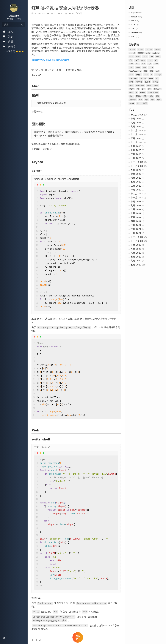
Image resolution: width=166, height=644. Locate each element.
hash (146, 75)
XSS (145, 71)
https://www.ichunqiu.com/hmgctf (50, 60)
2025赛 (141, 53)
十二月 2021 (137, 194)
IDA (131, 60)
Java (143, 60)
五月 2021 (136, 217)
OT (156, 60)
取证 (131, 85)
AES (148, 53)
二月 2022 (136, 186)
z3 (157, 78)
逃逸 (139, 103)
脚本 (159, 100)
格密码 (143, 93)
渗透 (157, 96)
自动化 (132, 103)
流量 (145, 96)
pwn (133, 28)
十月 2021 (136, 202)
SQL (149, 64)
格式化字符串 (153, 93)
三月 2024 (136, 138)
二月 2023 (136, 154)
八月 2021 (136, 209)
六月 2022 (136, 178)
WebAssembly (135, 71)
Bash (131, 57)
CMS (138, 57)
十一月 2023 (137, 142)
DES (152, 57)
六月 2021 (136, 213)
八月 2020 (136, 253)
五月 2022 (136, 182)
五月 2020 (136, 265)
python (143, 78)
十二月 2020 (137, 237)
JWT (137, 60)
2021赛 (141, 50)
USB (144, 67)
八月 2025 (136, 123)
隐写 (145, 103)
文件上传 (157, 89)
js (151, 75)
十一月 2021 (137, 198)
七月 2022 (136, 174)
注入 (131, 96)
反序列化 (139, 82)
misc (133, 21)
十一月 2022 (137, 166)
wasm (151, 78)
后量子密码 (140, 85)
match (134, 17)
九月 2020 (136, 249)
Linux (150, 60)
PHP (131, 64)
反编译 (148, 82)
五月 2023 (136, 150)
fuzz (131, 75)
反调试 (155, 82)
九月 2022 (136, 170)
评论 (80, 13)
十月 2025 (136, 119)
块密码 (132, 89)
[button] (40, 640)
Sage (138, 67)
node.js (158, 75)
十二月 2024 (137, 130)
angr (157, 71)
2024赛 (132, 53)
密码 (143, 89)
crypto (134, 13)
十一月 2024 (137, 134)
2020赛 (132, 50)
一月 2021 (136, 233)
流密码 (138, 96)
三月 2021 (136, 225)
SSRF (156, 64)
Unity (151, 67)
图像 (156, 85)
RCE (137, 64)
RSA (143, 64)
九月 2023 (136, 146)
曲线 (131, 93)
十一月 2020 (137, 241)
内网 (131, 82)
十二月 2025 (137, 115)
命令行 (149, 85)
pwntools (133, 78)
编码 (153, 100)
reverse (135, 32)
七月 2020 (136, 257)
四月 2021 (136, 221)
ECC (158, 57)
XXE (151, 71)
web (133, 36)
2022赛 (149, 50)
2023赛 (157, 50)
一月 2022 (136, 190)
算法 (141, 100)
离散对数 (133, 100)
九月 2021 (136, 205)
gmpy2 (138, 75)
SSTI (131, 67)
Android (156, 53)
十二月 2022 (137, 162)
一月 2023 (136, 158)
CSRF (145, 57)
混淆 (151, 96)
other (134, 25)
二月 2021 (136, 229)
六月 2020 (136, 261)
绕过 (147, 100)
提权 (149, 89)
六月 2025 (136, 127)
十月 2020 (136, 245)
